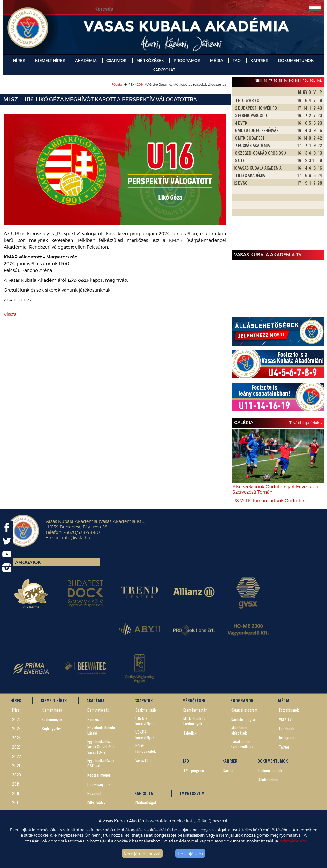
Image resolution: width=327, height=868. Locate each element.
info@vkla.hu (76, 538)
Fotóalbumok (289, 710)
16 (276, 81)
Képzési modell (99, 775)
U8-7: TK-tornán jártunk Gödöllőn (269, 501)
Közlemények (52, 719)
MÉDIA (217, 60)
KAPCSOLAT (164, 70)
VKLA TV (285, 719)
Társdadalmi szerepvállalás (242, 744)
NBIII (259, 81)
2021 (16, 765)
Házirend (94, 793)
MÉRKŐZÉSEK (150, 60)
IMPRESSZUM (192, 793)
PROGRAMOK (187, 60)
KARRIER (259, 60)
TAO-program (194, 770)
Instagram (287, 738)
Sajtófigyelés (52, 728)
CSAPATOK (117, 60)
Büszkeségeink (99, 784)
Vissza (10, 314)
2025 (16, 728)
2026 (16, 719)
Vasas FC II (144, 760)
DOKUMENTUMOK (296, 60)
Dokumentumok (270, 770)
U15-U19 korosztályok (145, 721)
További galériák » (306, 423)
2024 (140, 84)
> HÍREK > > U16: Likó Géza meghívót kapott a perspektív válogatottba (169, 84)
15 (281, 81)
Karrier (228, 770)
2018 (16, 793)
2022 (17, 756)
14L (319, 81)
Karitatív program (244, 719)
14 (285, 81)
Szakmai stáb (146, 710)
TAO (237, 60)
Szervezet (95, 719)
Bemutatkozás (98, 710)
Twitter (284, 747)
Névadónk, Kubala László (101, 730)
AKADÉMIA (86, 60)
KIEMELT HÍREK (50, 60)
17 (271, 81)
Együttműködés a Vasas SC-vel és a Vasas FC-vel (101, 747)
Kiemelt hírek (52, 710)
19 (266, 81)
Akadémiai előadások (239, 730)
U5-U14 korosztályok (145, 735)
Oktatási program (244, 710)
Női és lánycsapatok (145, 748)
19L (306, 81)
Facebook (286, 728)
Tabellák (190, 733)
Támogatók (27, 562)
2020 (17, 775)
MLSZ (11, 99)
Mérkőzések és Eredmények (194, 721)
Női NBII (295, 81)
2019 (16, 784)
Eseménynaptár (195, 710)
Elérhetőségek (146, 803)
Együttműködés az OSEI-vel (101, 763)
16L (312, 81)
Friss (16, 710)
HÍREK (19, 60)
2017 (16, 802)
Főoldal (117, 84)
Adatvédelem (293, 841)
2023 (16, 747)
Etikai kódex (96, 803)
